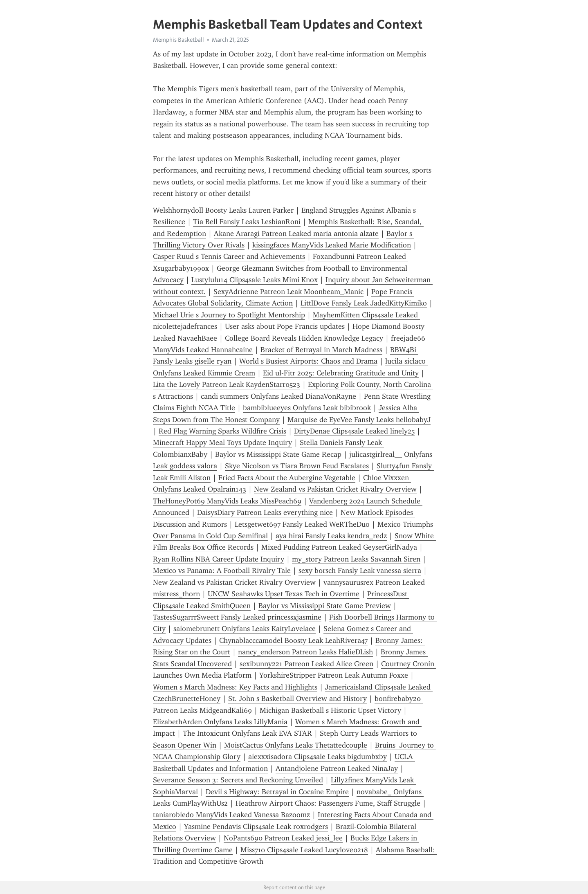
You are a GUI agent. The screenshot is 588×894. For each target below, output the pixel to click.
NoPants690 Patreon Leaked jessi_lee (283, 838)
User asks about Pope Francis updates (285, 326)
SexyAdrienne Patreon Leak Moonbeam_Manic (288, 292)
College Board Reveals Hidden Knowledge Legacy (304, 338)
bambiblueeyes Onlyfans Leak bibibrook (307, 408)
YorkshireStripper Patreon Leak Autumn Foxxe (334, 675)
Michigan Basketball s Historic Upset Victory (330, 710)
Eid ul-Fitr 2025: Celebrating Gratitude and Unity (341, 373)
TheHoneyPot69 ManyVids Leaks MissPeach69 (227, 501)
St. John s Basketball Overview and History (297, 699)
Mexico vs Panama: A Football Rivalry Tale (222, 571)
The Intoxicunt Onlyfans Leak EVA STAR (247, 733)
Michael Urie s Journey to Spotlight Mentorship (229, 315)
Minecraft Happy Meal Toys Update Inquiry (222, 443)
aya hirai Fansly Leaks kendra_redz (331, 536)
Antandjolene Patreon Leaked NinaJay (337, 768)
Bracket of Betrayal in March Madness (321, 350)
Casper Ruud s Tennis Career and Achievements (229, 256)
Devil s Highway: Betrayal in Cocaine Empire (277, 792)
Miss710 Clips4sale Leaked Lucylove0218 (304, 850)
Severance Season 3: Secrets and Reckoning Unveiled (238, 780)
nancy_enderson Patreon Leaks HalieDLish (305, 652)
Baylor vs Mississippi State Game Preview (325, 606)
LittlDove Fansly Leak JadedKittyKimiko (364, 303)
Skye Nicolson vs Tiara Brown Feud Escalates (297, 466)
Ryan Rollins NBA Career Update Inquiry (219, 559)
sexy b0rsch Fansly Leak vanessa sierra (360, 571)
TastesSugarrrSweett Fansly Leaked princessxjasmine (237, 617)
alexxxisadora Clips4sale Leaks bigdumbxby (318, 757)
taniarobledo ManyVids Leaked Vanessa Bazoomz (231, 815)
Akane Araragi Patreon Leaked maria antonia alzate (296, 234)
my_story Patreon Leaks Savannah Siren (356, 559)
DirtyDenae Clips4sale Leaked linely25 (354, 431)
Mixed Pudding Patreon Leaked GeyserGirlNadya (339, 547)
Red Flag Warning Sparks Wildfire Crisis (222, 431)
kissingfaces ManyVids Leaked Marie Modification (332, 245)
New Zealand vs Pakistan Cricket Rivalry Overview (335, 489)
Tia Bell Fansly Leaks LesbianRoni (247, 222)
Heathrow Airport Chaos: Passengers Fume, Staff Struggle (328, 803)
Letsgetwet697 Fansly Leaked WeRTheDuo (302, 524)
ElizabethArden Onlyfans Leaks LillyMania (220, 722)
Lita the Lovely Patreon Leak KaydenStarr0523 (227, 384)
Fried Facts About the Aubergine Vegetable (287, 478)
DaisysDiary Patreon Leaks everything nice (265, 512)
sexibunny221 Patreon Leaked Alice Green (306, 664)
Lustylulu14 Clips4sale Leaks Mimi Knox (255, 280)
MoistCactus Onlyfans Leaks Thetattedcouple (296, 745)
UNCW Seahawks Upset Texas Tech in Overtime (284, 594)
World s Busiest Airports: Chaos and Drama (308, 361)
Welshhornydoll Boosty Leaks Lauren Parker (223, 210)
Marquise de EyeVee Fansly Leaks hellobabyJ (359, 420)
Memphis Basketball (178, 40)
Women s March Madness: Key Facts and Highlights (235, 687)
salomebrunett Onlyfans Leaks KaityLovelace (245, 629)
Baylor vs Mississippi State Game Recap (278, 454)
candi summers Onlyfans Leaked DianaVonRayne (278, 396)
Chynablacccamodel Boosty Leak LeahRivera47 (293, 640)
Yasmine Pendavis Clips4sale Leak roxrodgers (256, 827)
